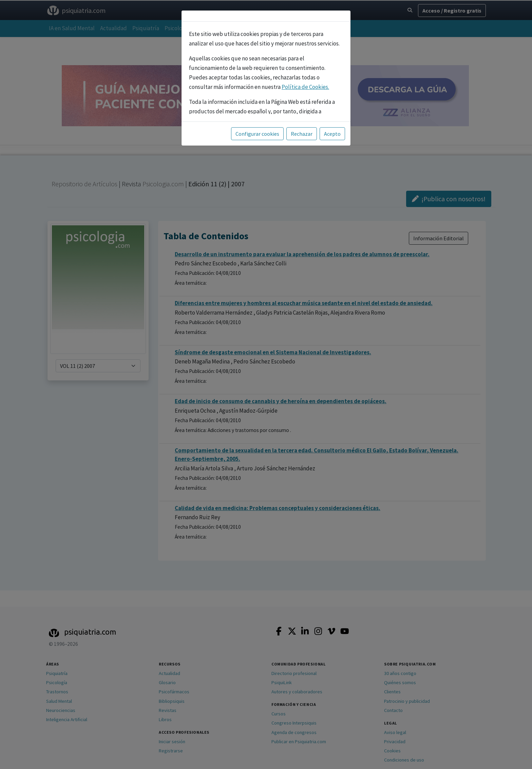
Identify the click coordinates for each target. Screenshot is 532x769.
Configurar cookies (257, 134)
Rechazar (302, 134)
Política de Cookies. (305, 87)
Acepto (332, 134)
